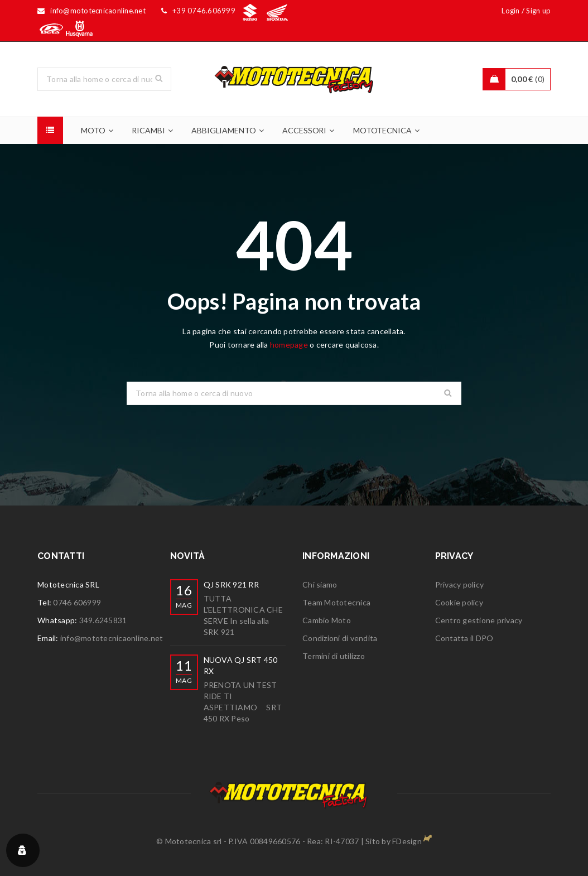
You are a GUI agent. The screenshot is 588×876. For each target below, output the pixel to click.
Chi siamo (320, 584)
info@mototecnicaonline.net (112, 638)
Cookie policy (459, 602)
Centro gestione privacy (479, 620)
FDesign (407, 841)
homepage (289, 345)
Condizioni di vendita (340, 638)
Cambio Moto (327, 620)
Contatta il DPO (464, 638)
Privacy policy (460, 584)
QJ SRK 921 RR (231, 584)
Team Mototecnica (336, 602)
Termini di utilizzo (334, 656)
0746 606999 (77, 602)
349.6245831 (103, 620)
